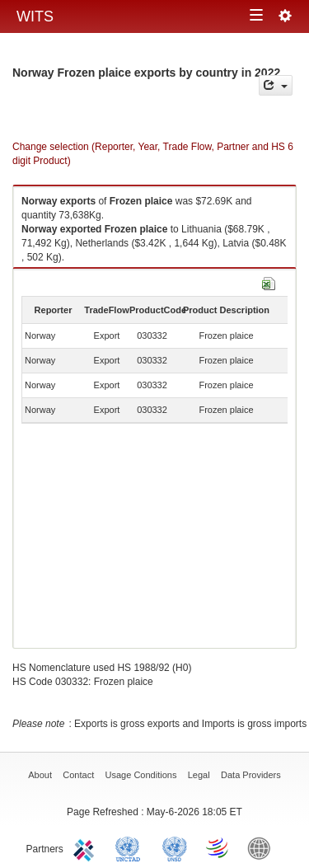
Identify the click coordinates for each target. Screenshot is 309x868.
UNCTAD (131, 847)
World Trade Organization (218, 847)
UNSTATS (175, 847)
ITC (87, 847)
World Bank (263, 847)
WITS (35, 16)
